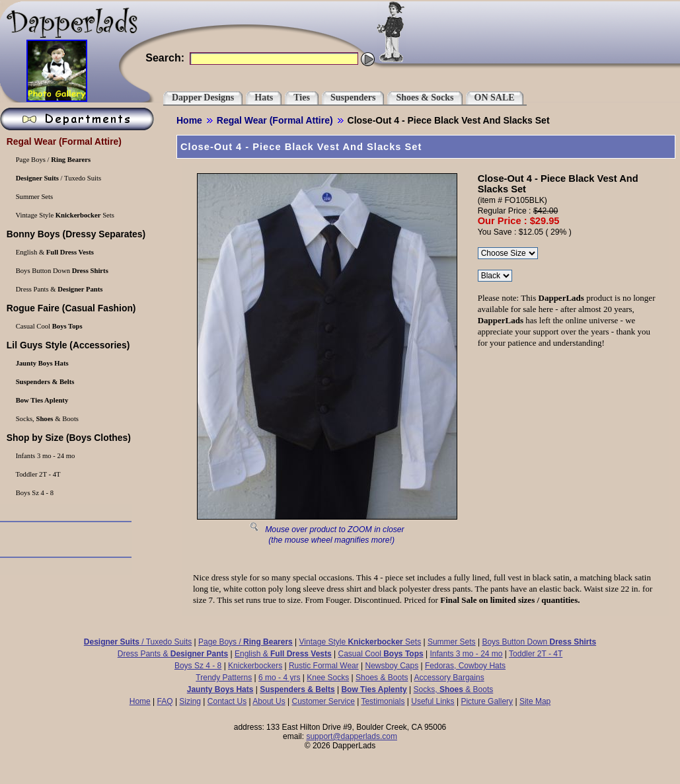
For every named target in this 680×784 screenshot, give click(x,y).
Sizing (190, 701)
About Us (269, 701)
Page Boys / (246, 642)
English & (283, 654)
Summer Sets (452, 642)
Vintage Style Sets (360, 642)
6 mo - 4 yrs (279, 678)
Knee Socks (328, 678)
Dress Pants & (173, 654)
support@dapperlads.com (352, 736)
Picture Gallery (487, 701)
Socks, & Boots (454, 689)
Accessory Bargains (449, 678)
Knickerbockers (255, 666)
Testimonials (383, 701)
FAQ (165, 701)
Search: (165, 58)
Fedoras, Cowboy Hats (465, 666)
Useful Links (433, 701)
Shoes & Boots (382, 678)
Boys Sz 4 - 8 (198, 666)
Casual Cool (381, 654)
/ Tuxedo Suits (138, 642)
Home (189, 120)
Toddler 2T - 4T (536, 654)
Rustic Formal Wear (324, 666)
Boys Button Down (539, 642)
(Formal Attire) (275, 120)
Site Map (535, 701)
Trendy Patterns (224, 678)
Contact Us (227, 701)
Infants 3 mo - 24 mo (466, 654)
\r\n (495, 276)
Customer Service (323, 701)
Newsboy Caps (392, 666)
